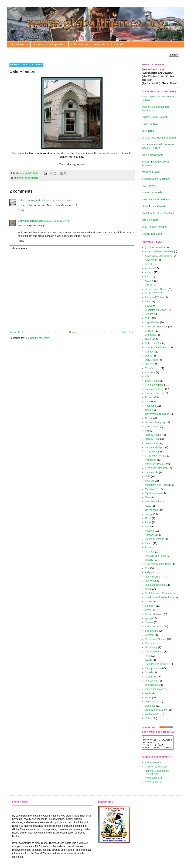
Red (147, 568)
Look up (149, 481)
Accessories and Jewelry (159, 256)
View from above (154, 689)
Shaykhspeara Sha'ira (31, 221)
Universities (151, 685)
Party (148, 527)
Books (149, 306)
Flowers (149, 397)
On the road (152, 510)
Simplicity (150, 606)
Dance (149, 356)
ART (148, 276)
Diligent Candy (155, 117)
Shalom (146, 162)
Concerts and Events (156, 347)
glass (148, 410)
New (148, 497)
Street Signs (152, 631)
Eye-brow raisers (154, 385)
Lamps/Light (152, 472)
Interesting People (155, 464)
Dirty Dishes (152, 360)
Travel (148, 672)
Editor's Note (152, 368)
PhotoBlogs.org (154, 780)
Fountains (150, 406)
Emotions (150, 372)
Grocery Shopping (155, 422)
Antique (149, 272)
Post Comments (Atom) (37, 338)
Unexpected (152, 681)
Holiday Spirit (152, 439)
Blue (148, 302)
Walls (148, 693)
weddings (150, 706)
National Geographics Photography (157, 775)
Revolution (151, 581)
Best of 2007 (152, 293)
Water (148, 697)
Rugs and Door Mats (156, 585)
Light (148, 476)
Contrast (150, 352)
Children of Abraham (156, 769)
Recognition (101, 44)
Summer (150, 635)
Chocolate (151, 335)
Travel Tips (151, 677)
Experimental (152, 381)
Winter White (152, 714)
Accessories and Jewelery (159, 251)
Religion (150, 572)
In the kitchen (152, 452)
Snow (148, 610)
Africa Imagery (153, 765)
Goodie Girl (151, 148)
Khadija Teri (152, 234)
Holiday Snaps (153, 435)
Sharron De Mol (156, 179)
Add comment (19, 248)
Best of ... (120, 44)
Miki (144, 144)
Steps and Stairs (154, 627)
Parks (148, 522)
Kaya (150, 124)
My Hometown (153, 493)
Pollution (150, 552)
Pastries (150, 531)
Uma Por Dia (154, 227)
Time (148, 656)
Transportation (153, 668)
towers (149, 660)
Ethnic (149, 376)
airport (149, 264)
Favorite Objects (154, 393)
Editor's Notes (80, 44)
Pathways (150, 535)
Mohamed (151, 172)
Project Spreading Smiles (159, 564)
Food (148, 402)
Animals (149, 268)
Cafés (148, 318)
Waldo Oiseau (164, 144)
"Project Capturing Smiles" (50, 44)
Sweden (150, 643)
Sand (148, 589)
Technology (151, 647)
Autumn (149, 281)
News (148, 506)
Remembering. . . (154, 577)
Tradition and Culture (156, 664)
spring (148, 618)
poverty (149, 560)
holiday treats (152, 443)
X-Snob (152, 192)
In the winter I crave (156, 456)
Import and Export (155, 447)
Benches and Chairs (156, 289)
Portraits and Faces (156, 556)
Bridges (149, 314)
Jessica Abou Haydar (159, 138)
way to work (152, 701)
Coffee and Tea (153, 343)
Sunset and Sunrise (156, 639)
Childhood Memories (156, 327)
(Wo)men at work (154, 247)
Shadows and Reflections (159, 597)
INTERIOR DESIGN (156, 468)
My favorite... (152, 489)
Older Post (128, 332)
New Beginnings (154, 502)
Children (150, 331)
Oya (148, 186)
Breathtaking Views (156, 310)
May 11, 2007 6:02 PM (58, 200)
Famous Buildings (155, 389)
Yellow (149, 718)
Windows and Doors (28, 178)
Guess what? (152, 427)
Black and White (154, 297)
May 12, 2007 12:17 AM (57, 221)
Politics (149, 547)
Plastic (149, 543)
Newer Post (17, 332)
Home (72, 332)
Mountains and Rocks (157, 485)
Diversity (150, 364)
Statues (149, 622)
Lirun (148, 131)
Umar (145, 206)
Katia (158, 206)
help (147, 431)
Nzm (152, 155)
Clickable (150, 220)
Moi (152, 144)
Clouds (149, 339)
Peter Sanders (153, 785)
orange (149, 514)
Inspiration (151, 460)
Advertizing (151, 260)
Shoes (149, 601)
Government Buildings (157, 414)
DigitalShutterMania (158, 213)
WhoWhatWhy (19, 44)
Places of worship (155, 539)
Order (148, 518)
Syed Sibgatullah (157, 199)
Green (149, 418)
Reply (21, 210)
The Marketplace (154, 652)
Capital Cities (152, 322)
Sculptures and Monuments (160, 593)
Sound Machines (154, 614)
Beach (149, 285)
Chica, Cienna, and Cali (31, 200)
